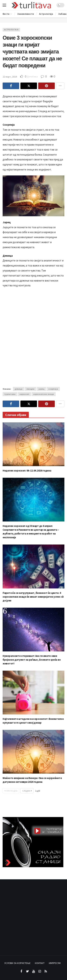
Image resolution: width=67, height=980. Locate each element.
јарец (41, 389)
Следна (27, 791)
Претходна (11, 791)
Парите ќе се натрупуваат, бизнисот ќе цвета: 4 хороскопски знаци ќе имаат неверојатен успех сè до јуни (33, 597)
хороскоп (24, 394)
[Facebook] (21, 971)
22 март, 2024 (10, 77)
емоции (31, 389)
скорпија (53, 389)
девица (19, 389)
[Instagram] (40, 971)
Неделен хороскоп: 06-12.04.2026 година (27, 471)
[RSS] (46, 971)
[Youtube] (34, 971)
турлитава (10, 394)
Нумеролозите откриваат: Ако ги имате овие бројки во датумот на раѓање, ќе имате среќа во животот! (32, 660)
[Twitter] (27, 971)
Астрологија (11, 30)
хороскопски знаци (44, 394)
